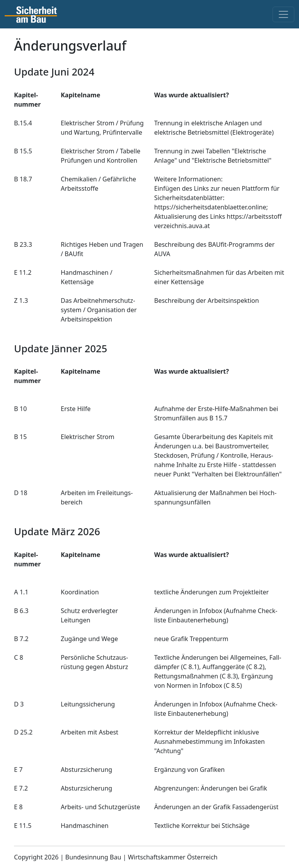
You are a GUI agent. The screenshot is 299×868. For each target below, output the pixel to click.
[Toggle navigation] (283, 14)
